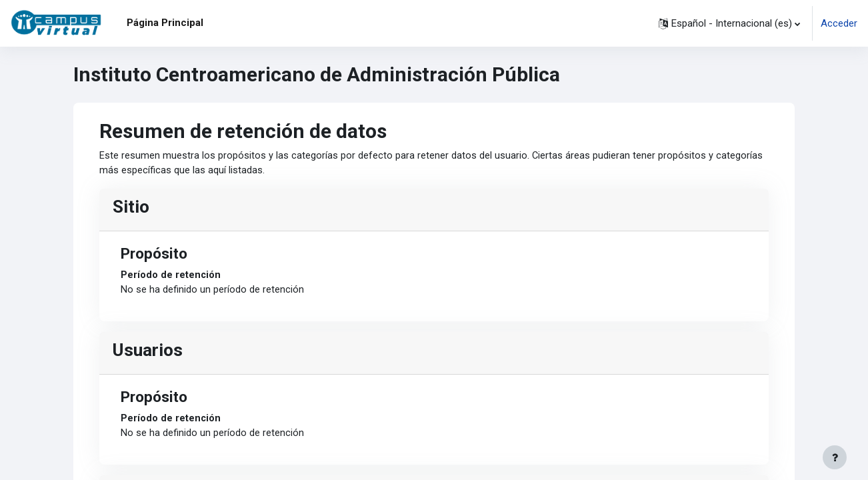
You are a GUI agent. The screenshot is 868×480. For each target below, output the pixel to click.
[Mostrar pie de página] (835, 457)
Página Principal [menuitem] (165, 23)
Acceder (839, 23)
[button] (729, 23)
